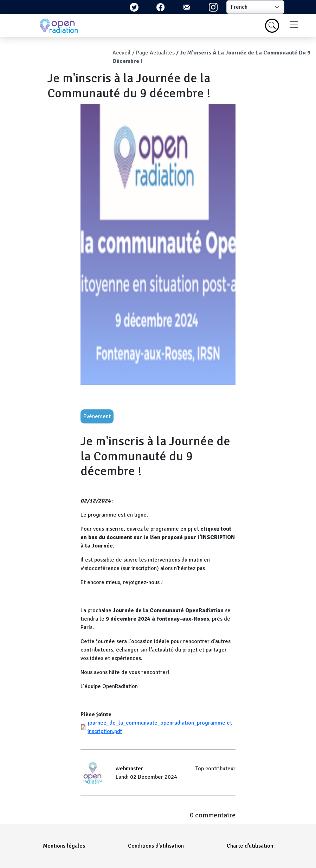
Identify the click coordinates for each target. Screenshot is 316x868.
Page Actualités (155, 53)
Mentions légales (64, 846)
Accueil (122, 53)
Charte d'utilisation (250, 846)
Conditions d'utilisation (156, 846)
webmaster (129, 769)
